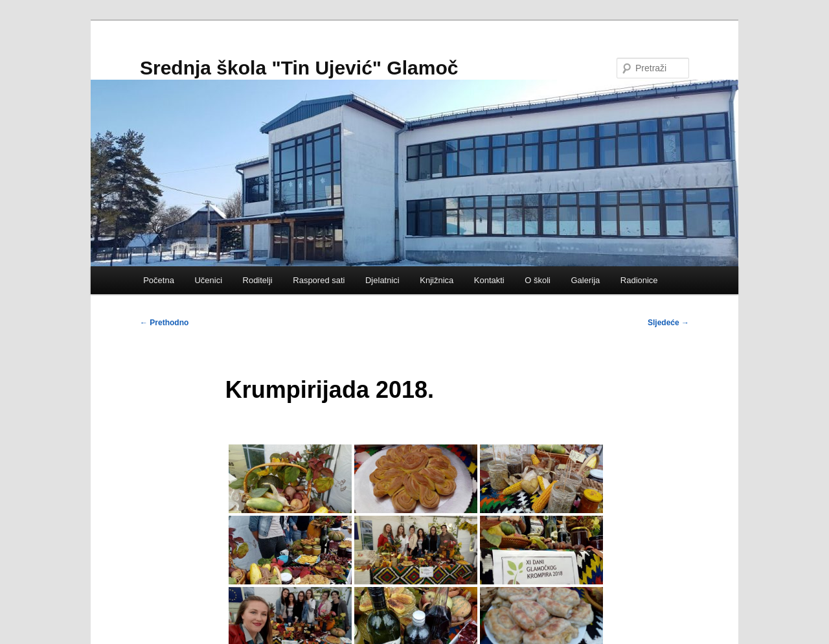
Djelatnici (382, 280)
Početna (159, 280)
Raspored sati (319, 280)
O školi (538, 280)
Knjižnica (437, 280)
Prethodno (164, 323)
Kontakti (489, 280)
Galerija (585, 280)
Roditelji (258, 280)
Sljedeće (668, 323)
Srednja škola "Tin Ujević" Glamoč (299, 68)
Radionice (639, 280)
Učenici (208, 280)
